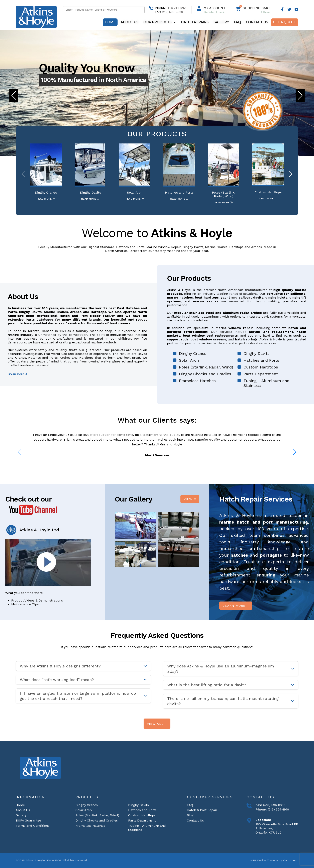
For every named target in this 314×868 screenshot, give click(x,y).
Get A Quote (285, 22)
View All (157, 724)
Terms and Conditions (33, 826)
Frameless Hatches (197, 381)
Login (222, 12)
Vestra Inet (290, 860)
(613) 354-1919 (278, 809)
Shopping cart (257, 8)
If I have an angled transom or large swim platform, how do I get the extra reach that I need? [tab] (79, 696)
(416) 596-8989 (274, 805)
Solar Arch (189, 360)
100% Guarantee (28, 820)
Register (210, 12)
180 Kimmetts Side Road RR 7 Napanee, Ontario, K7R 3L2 (277, 828)
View (190, 499)
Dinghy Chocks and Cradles (205, 374)
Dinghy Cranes (193, 353)
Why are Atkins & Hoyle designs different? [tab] (60, 666)
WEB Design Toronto (264, 860)
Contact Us (257, 22)
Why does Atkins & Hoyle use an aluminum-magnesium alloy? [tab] (221, 669)
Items (266, 12)
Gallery (221, 22)
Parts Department (261, 374)
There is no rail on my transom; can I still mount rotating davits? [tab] (223, 701)
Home (110, 22)
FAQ (237, 22)
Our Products (160, 22)
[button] (300, 95)
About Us (129, 22)
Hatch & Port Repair (202, 810)
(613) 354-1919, (177, 8)
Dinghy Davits (257, 353)
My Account (215, 8)
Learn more (17, 374)
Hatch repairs (195, 22)
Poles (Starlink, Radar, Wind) (206, 367)
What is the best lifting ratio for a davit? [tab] (207, 685)
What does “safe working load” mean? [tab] (57, 680)
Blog (190, 815)
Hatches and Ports (261, 360)
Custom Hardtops (261, 367)
